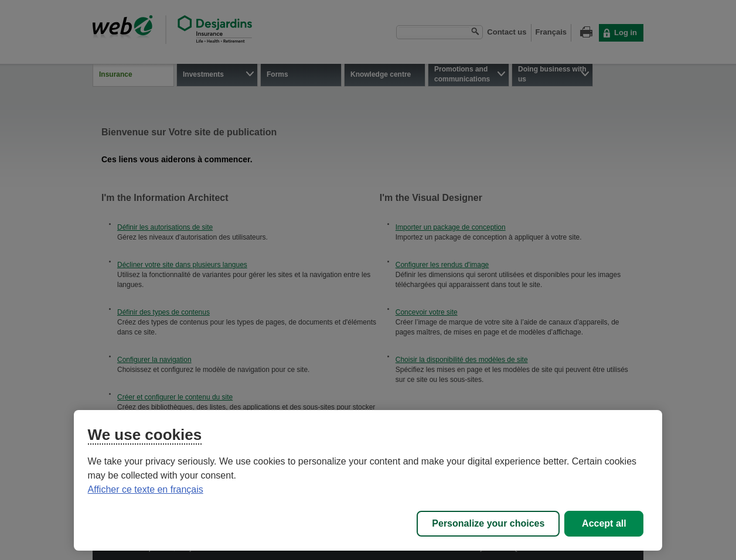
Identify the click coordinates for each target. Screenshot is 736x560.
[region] (368, 480)
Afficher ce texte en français (146, 489)
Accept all (604, 523)
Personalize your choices (488, 523)
